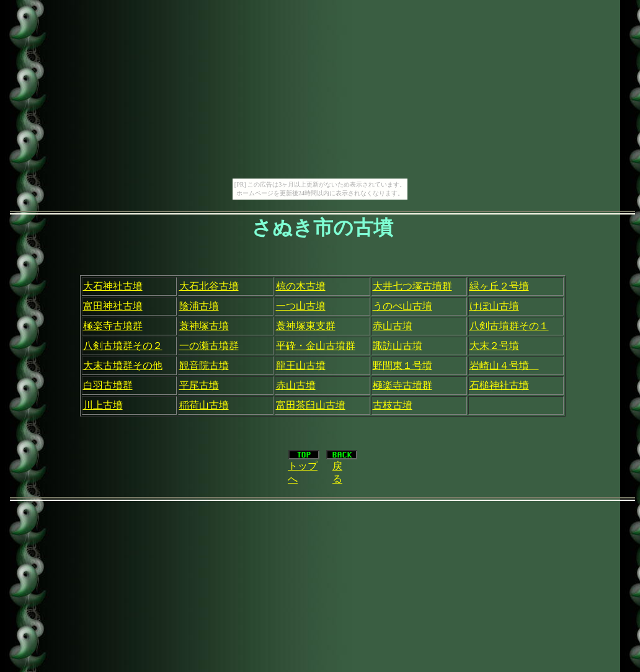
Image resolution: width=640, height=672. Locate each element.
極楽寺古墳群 (113, 326)
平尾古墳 (199, 385)
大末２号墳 (494, 346)
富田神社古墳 (113, 306)
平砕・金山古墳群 (316, 346)
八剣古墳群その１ (509, 326)
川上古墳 (103, 405)
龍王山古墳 (301, 365)
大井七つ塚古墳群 (412, 286)
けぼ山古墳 (494, 306)
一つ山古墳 (301, 306)
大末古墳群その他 (123, 365)
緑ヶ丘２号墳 (499, 286)
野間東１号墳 (402, 365)
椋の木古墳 (301, 286)
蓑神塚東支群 (306, 326)
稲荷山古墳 (204, 405)
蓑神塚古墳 (204, 326)
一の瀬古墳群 (209, 346)
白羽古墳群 (108, 385)
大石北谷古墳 (209, 286)
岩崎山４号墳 (504, 365)
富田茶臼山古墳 (311, 405)
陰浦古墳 (199, 306)
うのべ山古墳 (402, 306)
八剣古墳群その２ (123, 346)
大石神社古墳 (113, 286)
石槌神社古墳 (499, 385)
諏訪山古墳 (398, 346)
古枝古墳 (393, 405)
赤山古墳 (393, 326)
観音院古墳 (204, 365)
